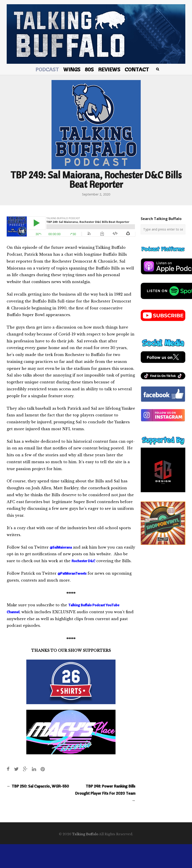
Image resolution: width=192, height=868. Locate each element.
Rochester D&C (83, 561)
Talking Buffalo (85, 834)
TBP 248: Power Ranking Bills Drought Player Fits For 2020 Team (105, 793)
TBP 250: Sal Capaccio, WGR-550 (38, 786)
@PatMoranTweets (72, 573)
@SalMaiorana (61, 547)
